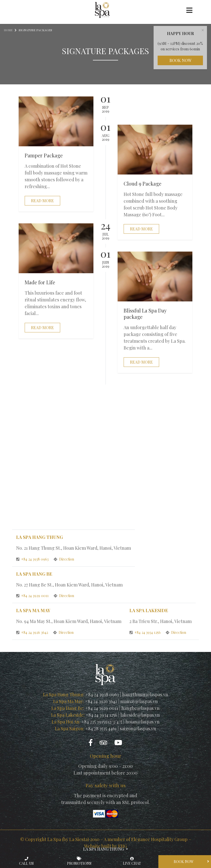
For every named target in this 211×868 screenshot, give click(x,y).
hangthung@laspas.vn (145, 695)
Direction (64, 559)
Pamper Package (44, 155)
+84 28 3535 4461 (101, 729)
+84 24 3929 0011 (33, 596)
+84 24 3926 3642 (33, 633)
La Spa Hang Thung (104, 849)
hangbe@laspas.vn (140, 709)
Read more (42, 201)
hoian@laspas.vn (143, 722)
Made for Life (40, 282)
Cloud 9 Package (143, 184)
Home (8, 30)
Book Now (180, 61)
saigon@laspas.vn (138, 729)
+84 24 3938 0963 (33, 559)
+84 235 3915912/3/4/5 (102, 722)
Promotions (79, 861)
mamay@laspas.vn (139, 702)
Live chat (132, 861)
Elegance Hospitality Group (159, 840)
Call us (26, 861)
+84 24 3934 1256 (146, 633)
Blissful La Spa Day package (145, 314)
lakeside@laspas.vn (140, 715)
